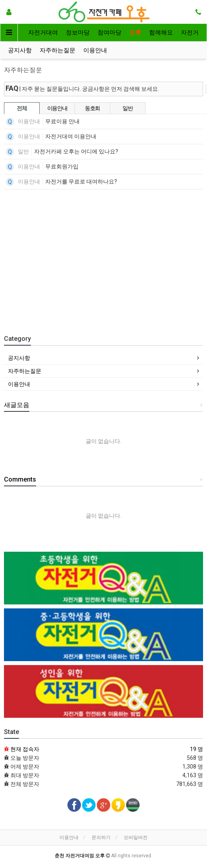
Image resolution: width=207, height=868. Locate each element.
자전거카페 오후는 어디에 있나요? (76, 151)
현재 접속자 (25, 749)
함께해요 (161, 33)
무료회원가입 (62, 166)
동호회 (92, 108)
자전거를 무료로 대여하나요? (81, 182)
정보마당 (78, 33)
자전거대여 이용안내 (71, 136)
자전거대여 (43, 33)
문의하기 (101, 837)
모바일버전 (136, 837)
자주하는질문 (57, 50)
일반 (127, 108)
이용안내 (95, 50)
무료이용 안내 (62, 121)
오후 (135, 33)
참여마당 (109, 33)
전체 (22, 108)
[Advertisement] (107, 257)
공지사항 (20, 50)
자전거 (190, 33)
